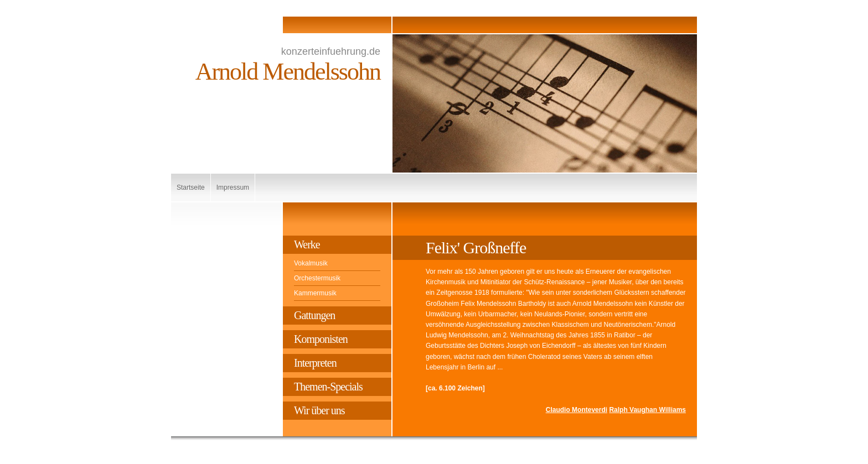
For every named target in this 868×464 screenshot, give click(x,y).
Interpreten (315, 363)
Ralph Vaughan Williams (647, 410)
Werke (307, 244)
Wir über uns (319, 410)
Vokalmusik (311, 263)
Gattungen (314, 315)
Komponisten (321, 339)
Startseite (191, 187)
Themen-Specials (328, 387)
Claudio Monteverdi (577, 410)
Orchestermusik (317, 278)
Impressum (233, 187)
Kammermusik (315, 293)
